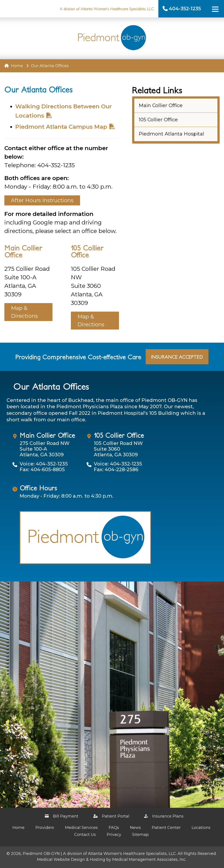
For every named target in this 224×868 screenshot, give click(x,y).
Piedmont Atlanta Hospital (171, 134)
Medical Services (81, 828)
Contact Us (85, 835)
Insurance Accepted (177, 357)
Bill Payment (62, 816)
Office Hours (38, 488)
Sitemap (140, 835)
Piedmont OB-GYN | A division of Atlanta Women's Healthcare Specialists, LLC (99, 854)
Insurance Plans (164, 816)
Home (14, 66)
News (135, 828)
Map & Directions (24, 312)
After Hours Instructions (42, 200)
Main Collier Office (23, 251)
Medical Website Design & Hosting (71, 859)
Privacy (114, 835)
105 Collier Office (87, 251)
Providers (45, 828)
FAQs (114, 828)
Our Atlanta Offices (51, 386)
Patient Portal (111, 816)
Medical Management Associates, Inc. (149, 859)
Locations (201, 828)
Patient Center (166, 828)
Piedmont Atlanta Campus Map (65, 127)
